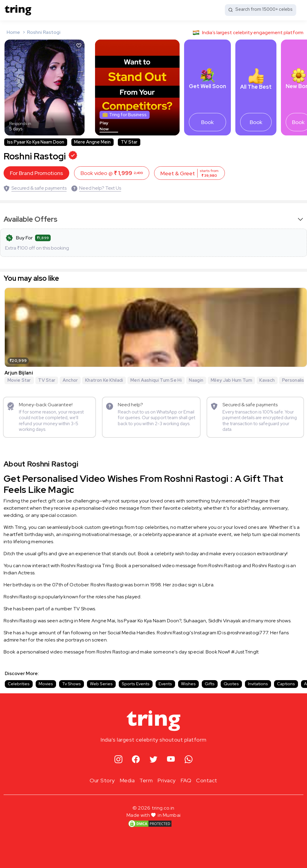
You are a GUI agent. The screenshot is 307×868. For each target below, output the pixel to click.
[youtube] (171, 760)
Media (127, 780)
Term (146, 780)
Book (207, 122)
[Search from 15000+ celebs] (261, 10)
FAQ (186, 780)
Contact (207, 780)
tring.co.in (163, 808)
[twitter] (154, 760)
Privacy (167, 780)
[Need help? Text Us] (96, 188)
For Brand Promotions (36, 173)
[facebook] (136, 760)
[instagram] (119, 760)
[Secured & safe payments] (35, 188)
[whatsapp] (189, 760)
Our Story (102, 780)
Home (13, 32)
